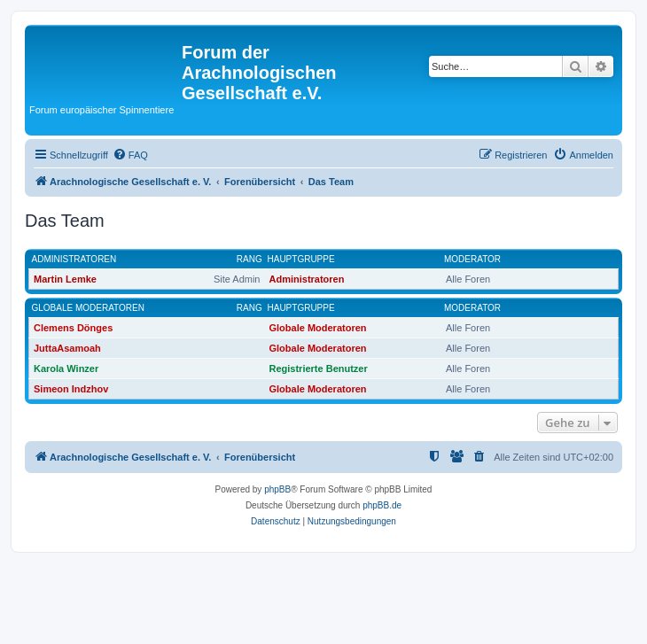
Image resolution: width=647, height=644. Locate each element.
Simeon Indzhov (71, 389)
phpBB (277, 489)
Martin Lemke (65, 279)
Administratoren (74, 259)
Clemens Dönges (73, 328)
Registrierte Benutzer (319, 369)
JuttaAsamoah (67, 348)
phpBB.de (382, 505)
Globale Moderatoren (88, 308)
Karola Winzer (66, 369)
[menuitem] (130, 155)
